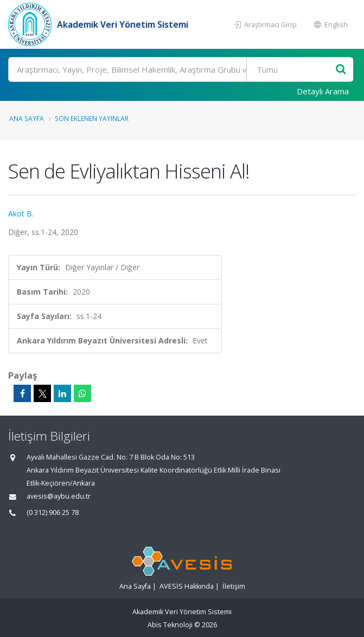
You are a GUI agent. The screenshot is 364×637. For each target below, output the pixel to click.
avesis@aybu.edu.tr (59, 496)
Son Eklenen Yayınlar (92, 118)
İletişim (234, 586)
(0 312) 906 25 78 (53, 512)
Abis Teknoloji (170, 625)
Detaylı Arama (323, 91)
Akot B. (21, 214)
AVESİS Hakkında (187, 586)
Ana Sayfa (27, 118)
